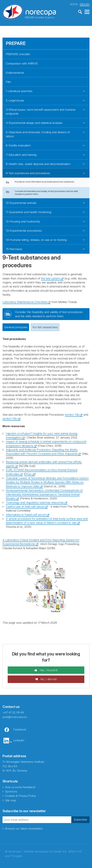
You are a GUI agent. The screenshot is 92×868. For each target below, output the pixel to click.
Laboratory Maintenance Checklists (25, 302)
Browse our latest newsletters (24, 828)
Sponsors (11, 791)
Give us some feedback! (20, 787)
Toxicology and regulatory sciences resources (35, 502)
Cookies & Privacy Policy (20, 795)
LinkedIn (19, 740)
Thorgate (16, 856)
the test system (51, 278)
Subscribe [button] (80, 819)
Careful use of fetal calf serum (25, 506)
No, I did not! (48, 679)
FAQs (28, 474)
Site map (11, 800)
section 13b (10, 418)
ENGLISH (85, 4)
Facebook (20, 729)
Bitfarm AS (75, 851)
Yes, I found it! (48, 670)
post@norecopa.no (15, 716)
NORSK (74, 4)
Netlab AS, (60, 851)
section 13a (72, 414)
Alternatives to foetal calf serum (26, 514)
